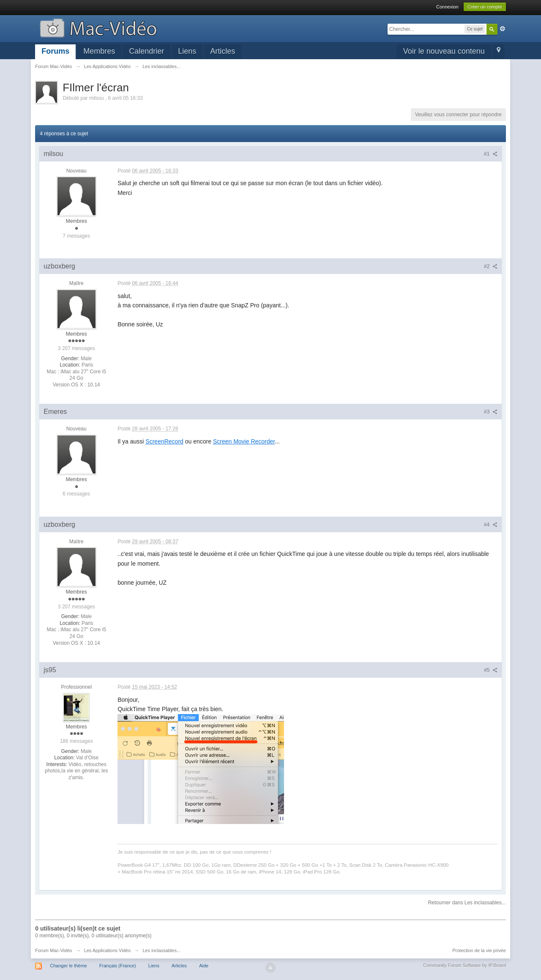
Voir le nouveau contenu (444, 51)
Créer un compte (485, 7)
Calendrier (146, 51)
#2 (491, 266)
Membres (99, 51)
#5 (491, 670)
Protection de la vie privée (479, 950)
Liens (187, 51)
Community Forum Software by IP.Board (464, 965)
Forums (55, 51)
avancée (503, 29)
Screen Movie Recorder (244, 441)
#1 (491, 154)
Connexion (447, 7)
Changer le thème (68, 966)
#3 (491, 412)
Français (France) (118, 966)
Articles (223, 51)
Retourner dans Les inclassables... (467, 903)
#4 (491, 525)
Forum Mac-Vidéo (53, 950)
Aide (204, 966)
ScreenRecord (164, 441)
